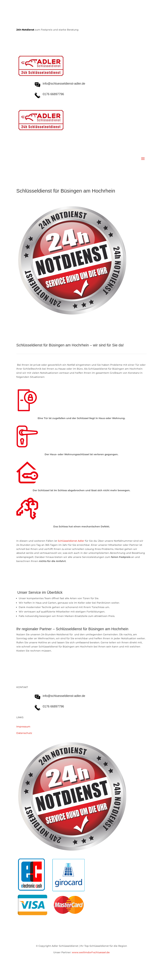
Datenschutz (24, 733)
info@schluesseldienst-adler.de (64, 696)
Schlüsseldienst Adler (71, 541)
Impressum (23, 727)
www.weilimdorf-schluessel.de (91, 952)
